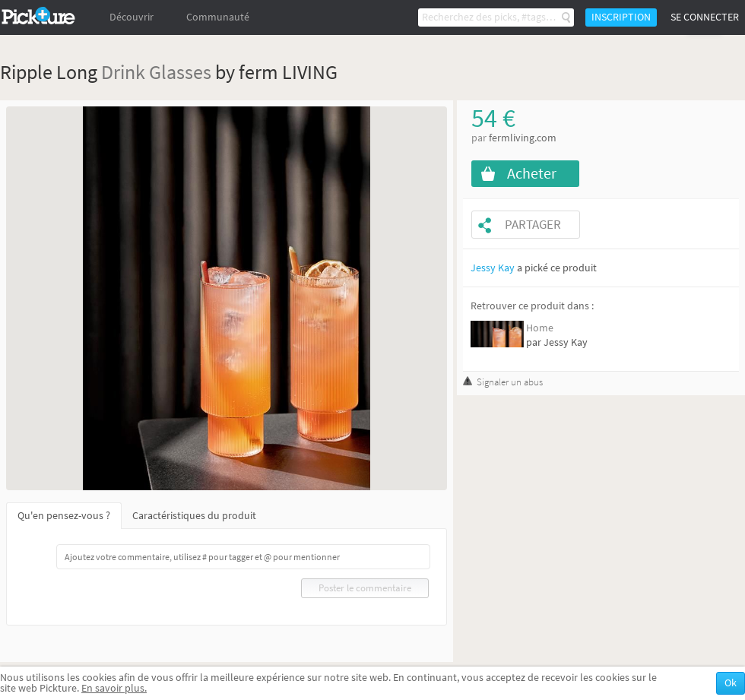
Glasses (180, 72)
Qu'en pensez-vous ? (64, 516)
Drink (123, 72)
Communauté (218, 17)
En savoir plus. (114, 688)
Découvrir (132, 17)
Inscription (621, 17)
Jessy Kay (493, 268)
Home (540, 328)
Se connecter (705, 17)
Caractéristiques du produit (194, 516)
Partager (533, 225)
